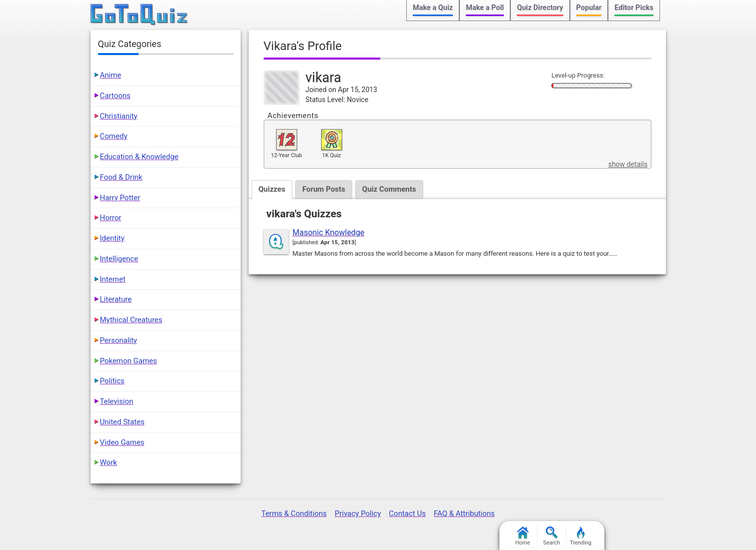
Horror (111, 218)
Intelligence (119, 259)
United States (122, 422)
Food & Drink (121, 177)
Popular (589, 8)
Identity (112, 238)
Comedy (114, 136)
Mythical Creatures (131, 320)
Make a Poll (485, 8)
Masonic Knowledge (329, 232)
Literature (116, 299)
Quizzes (272, 189)
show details (628, 164)
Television (117, 401)
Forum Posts (324, 189)
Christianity (119, 116)
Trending (581, 536)
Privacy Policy (358, 513)
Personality (119, 340)
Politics (112, 381)
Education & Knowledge (139, 157)
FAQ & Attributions (464, 513)
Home (523, 536)
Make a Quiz (433, 8)
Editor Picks (634, 8)
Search (552, 536)
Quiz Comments (389, 189)
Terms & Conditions (294, 513)
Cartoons (115, 96)
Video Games (122, 442)
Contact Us (407, 513)
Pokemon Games (129, 361)
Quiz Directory (540, 8)
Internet (113, 279)
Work (109, 462)
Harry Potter (120, 198)
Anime (111, 75)
